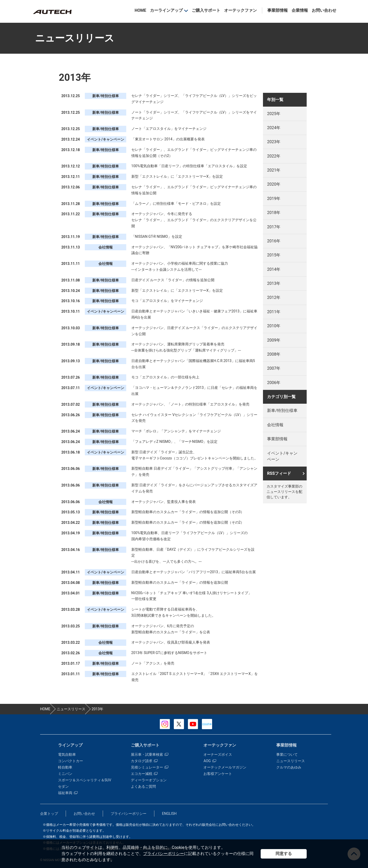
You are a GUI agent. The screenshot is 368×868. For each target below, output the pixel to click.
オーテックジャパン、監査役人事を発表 (164, 502)
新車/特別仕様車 (282, 410)
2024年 (274, 128)
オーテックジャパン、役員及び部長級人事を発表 (171, 642)
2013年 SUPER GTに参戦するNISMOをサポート (169, 653)
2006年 (274, 383)
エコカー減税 (144, 774)
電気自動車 (67, 754)
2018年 (274, 213)
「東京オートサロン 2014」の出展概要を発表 (168, 139)
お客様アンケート (218, 774)
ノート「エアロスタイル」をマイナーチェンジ (169, 129)
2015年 (274, 255)
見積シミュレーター (150, 767)
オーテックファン (240, 10)
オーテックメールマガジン (225, 767)
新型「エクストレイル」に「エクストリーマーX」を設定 (177, 176)
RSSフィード (279, 473)
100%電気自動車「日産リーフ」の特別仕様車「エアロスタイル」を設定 (189, 166)
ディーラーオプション (149, 780)
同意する (284, 854)
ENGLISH (169, 814)
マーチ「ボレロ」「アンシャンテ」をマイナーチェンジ (176, 431)
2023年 (274, 142)
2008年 (274, 354)
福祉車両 (68, 793)
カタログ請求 (144, 761)
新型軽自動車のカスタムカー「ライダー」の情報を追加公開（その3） (188, 512)
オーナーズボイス (218, 754)
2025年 (274, 114)
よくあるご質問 (143, 786)
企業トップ (49, 814)
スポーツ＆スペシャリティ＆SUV (85, 780)
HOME (140, 10)
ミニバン (65, 774)
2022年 (274, 156)
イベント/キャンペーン (282, 456)
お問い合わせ (324, 10)
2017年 (274, 227)
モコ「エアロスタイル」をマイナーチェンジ (167, 301)
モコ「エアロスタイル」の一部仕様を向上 (165, 377)
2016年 (274, 241)
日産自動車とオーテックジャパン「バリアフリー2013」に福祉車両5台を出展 (194, 572)
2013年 (274, 283)
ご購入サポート (206, 10)
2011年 (274, 312)
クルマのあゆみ (289, 767)
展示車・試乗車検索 (150, 754)
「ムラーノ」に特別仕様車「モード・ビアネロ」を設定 (176, 204)
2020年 (274, 184)
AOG (210, 761)
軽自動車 (65, 767)
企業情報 (300, 10)
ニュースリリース (291, 761)
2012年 (274, 297)
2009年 (274, 340)
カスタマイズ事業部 (52, 12)
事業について (287, 754)
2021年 (274, 170)
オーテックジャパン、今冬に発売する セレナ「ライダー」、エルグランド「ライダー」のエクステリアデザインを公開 (194, 220)
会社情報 (275, 425)
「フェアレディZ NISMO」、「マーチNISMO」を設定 (175, 442)
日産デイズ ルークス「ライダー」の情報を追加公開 (173, 280)
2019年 (274, 199)
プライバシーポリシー (164, 854)
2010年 (274, 326)
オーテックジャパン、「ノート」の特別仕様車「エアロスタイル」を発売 (190, 404)
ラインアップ (70, 745)
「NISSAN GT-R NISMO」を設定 (157, 236)
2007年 (274, 368)
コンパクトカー (71, 761)
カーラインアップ (166, 10)
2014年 (274, 269)
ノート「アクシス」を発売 (153, 663)
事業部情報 (278, 10)
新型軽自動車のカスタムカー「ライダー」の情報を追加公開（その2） (188, 522)
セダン (63, 786)
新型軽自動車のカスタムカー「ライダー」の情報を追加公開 (180, 582)
